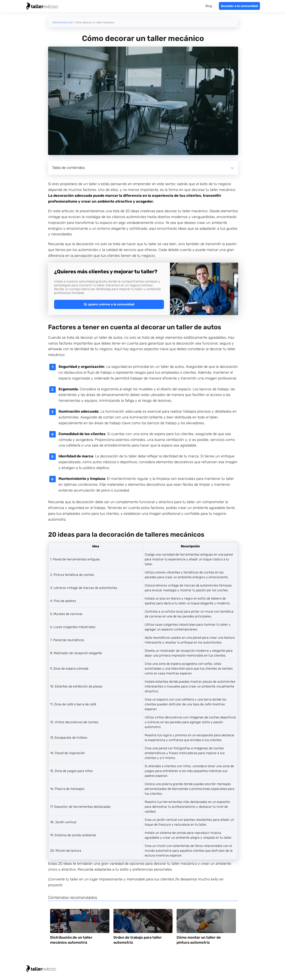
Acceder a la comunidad (239, 6)
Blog (209, 6)
